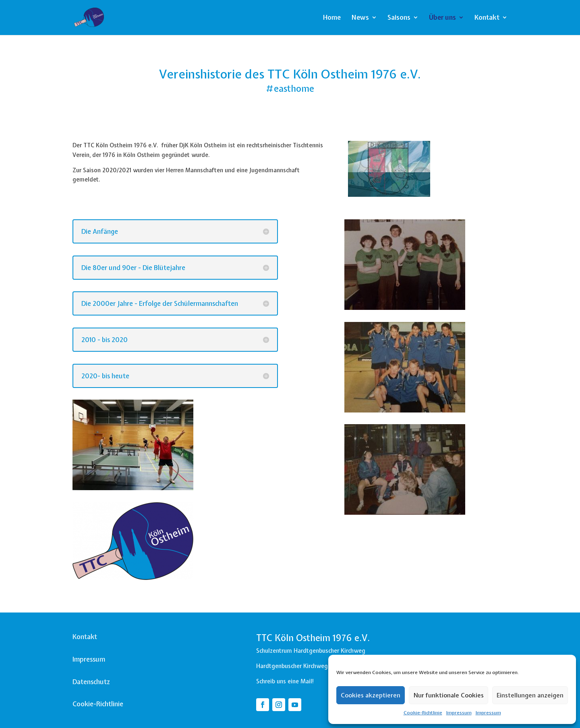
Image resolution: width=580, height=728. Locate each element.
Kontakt (487, 18)
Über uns (442, 18)
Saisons (399, 18)
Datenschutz (91, 682)
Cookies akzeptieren (371, 695)
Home (332, 18)
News (360, 18)
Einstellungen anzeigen (530, 695)
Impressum (459, 713)
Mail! (307, 681)
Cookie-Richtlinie (423, 713)
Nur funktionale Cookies (448, 695)
